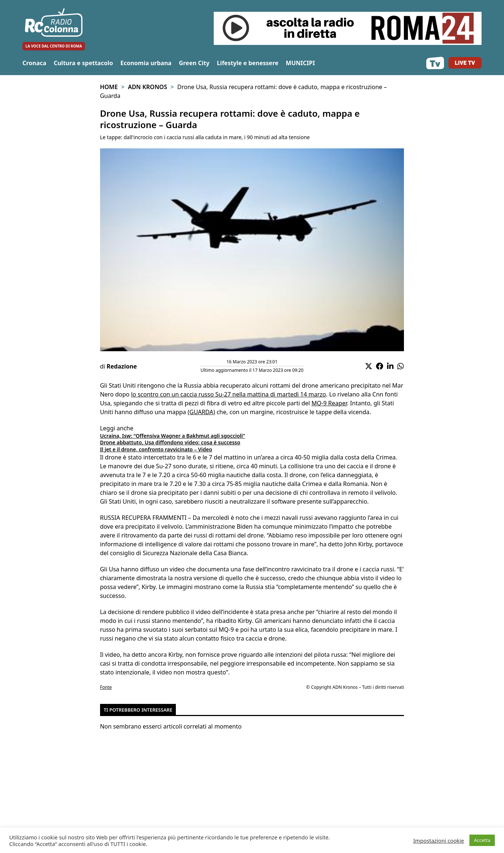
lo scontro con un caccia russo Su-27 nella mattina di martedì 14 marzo (228, 394)
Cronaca (34, 63)
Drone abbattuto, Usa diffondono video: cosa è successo (170, 442)
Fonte (106, 687)
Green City (194, 63)
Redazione (122, 366)
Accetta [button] (482, 840)
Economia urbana (146, 63)
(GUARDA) (201, 412)
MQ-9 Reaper (329, 403)
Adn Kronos (148, 87)
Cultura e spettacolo (83, 63)
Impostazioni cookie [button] (439, 840)
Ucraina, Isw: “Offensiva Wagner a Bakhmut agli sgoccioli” (173, 436)
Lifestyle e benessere (247, 63)
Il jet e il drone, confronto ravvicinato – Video (156, 449)
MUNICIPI (300, 63)
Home (109, 87)
